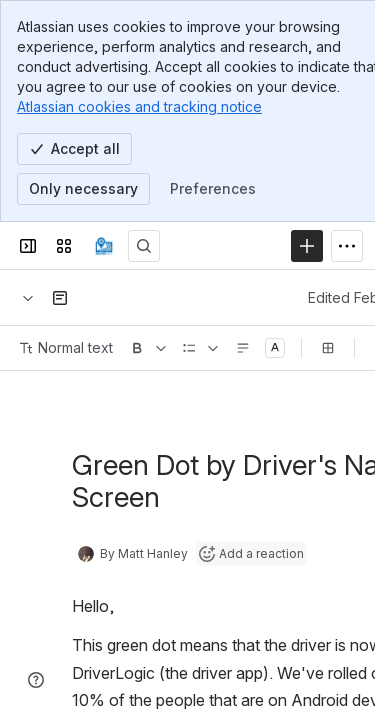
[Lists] (213, 348)
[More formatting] (161, 348)
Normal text (66, 347)
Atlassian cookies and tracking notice (139, 106)
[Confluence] (104, 246)
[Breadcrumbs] (28, 298)
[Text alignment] (243, 348)
